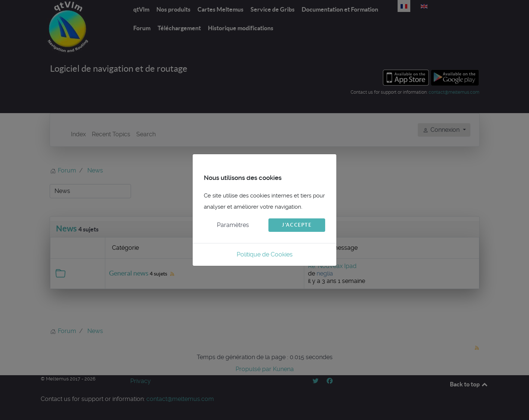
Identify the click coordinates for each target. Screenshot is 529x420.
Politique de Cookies (265, 254)
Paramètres (233, 225)
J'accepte (297, 225)
